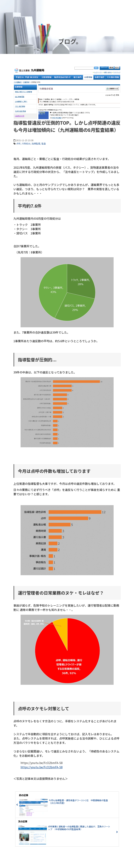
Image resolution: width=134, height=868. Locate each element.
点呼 (18, 143)
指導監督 (36, 143)
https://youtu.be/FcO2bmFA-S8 (42, 767)
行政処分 (26, 143)
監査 (44, 143)
